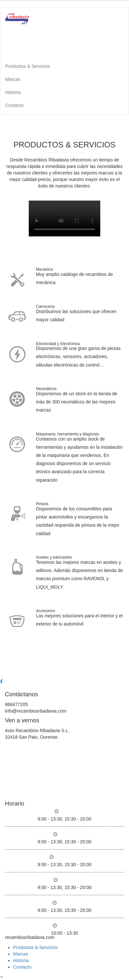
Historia (13, 92)
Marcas (13, 79)
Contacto (14, 105)
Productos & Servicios (28, 66)
